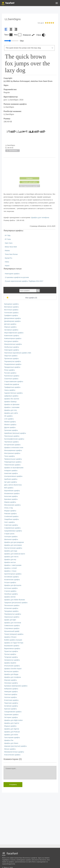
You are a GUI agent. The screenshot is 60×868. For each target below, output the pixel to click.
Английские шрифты (11, 577)
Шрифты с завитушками (13, 565)
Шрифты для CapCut (12, 723)
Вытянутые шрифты (11, 672)
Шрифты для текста (11, 557)
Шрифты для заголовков (13, 545)
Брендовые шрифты (11, 304)
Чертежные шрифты (11, 442)
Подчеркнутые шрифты (13, 361)
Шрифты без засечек (12, 399)
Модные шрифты (10, 726)
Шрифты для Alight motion (13, 720)
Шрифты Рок (9, 740)
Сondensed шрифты (11, 516)
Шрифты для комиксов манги (15, 554)
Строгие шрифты (10, 591)
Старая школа (9, 534)
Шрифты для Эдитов (12, 729)
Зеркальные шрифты (12, 617)
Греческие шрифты (11, 430)
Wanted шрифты (10, 422)
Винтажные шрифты (11, 307)
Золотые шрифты (10, 697)
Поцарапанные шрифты (13, 364)
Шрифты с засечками (12, 407)
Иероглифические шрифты (14, 333)
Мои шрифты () (31, 298)
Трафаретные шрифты (12, 387)
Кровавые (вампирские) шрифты (16, 686)
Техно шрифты (9, 456)
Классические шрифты (12, 755)
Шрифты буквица (10, 402)
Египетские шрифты (11, 700)
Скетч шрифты (9, 522)
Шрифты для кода (11, 551)
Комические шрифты (12, 336)
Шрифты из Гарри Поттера (14, 643)
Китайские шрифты (11, 706)
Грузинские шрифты (11, 715)
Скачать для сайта (29, 182)
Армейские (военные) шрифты (15, 433)
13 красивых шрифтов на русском (17, 277)
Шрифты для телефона (40, 217)
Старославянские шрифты (14, 382)
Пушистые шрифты (11, 651)
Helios (7, 262)
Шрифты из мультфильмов (14, 468)
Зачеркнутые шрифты (12, 660)
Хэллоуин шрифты (11, 537)
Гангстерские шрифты (12, 738)
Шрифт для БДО (10, 620)
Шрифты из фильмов (12, 405)
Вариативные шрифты (12, 649)
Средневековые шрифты (13, 531)
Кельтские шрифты (11, 496)
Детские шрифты (10, 324)
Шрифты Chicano (10, 637)
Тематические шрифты (12, 465)
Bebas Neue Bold (11, 247)
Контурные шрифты (11, 341)
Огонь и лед (8, 508)
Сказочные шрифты (11, 379)
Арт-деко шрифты (11, 482)
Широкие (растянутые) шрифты (15, 746)
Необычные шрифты (12, 347)
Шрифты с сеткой (10, 568)
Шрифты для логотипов (13, 623)
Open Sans (9, 243)
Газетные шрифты (11, 694)
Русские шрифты (10, 373)
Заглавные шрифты (11, 330)
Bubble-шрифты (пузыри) (13, 640)
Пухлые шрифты (10, 654)
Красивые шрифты (11, 499)
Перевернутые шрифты (13, 614)
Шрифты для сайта (11, 413)
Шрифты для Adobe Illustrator (15, 600)
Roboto (7, 251)
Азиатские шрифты (11, 473)
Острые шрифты (10, 583)
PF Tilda (8, 236)
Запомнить (13, 150)
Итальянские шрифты (12, 666)
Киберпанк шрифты (11, 689)
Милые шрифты (10, 749)
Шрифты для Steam (11, 743)
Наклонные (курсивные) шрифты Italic (18, 353)
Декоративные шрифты (13, 318)
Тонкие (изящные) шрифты (14, 634)
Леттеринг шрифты (11, 717)
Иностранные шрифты (12, 453)
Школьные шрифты (11, 539)
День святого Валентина (13, 485)
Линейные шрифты (11, 594)
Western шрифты (10, 425)
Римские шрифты (10, 514)
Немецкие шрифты (11, 692)
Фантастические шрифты (13, 548)
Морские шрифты (10, 680)
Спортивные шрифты (12, 628)
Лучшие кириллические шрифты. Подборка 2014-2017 (24, 281)
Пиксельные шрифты (12, 436)
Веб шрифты (9, 488)
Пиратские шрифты (11, 703)
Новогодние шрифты (12, 274)
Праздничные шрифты (12, 367)
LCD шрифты (9, 419)
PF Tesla (8, 239)
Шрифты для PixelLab (12, 732)
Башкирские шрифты (12, 646)
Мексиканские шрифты (12, 505)
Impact (7, 266)
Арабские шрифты (11, 479)
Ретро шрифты (9, 370)
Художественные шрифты (13, 393)
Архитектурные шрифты (13, 574)
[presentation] (29, 167)
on (46, 23)
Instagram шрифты (11, 471)
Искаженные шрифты (12, 494)
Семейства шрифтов (12, 384)
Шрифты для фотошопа (13, 585)
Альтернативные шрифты (13, 476)
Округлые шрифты (11, 356)
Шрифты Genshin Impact (13, 669)
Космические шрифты (12, 580)
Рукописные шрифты (12, 376)
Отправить (13, 785)
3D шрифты (8, 416)
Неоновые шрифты (11, 683)
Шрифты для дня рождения (14, 542)
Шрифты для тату (10, 410)
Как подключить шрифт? (29, 186)
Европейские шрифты (12, 491)
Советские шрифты (11, 525)
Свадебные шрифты (11, 519)
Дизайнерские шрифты (12, 321)
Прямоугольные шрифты (13, 459)
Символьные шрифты (12, 626)
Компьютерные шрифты (13, 338)
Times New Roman (11, 254)
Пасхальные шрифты (12, 605)
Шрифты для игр (10, 560)
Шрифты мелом (10, 597)
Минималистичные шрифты (14, 752)
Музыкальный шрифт (12, 631)
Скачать (29, 178)
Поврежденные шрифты (13, 462)
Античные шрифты (11, 588)
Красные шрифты (10, 709)
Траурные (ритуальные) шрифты (16, 603)
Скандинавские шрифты (13, 712)
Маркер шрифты (10, 502)
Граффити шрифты (11, 316)
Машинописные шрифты (13, 344)
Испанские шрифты (11, 608)
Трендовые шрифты (11, 611)
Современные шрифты (12, 528)
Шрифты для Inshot (11, 735)
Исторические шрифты (12, 445)
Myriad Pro (8, 258)
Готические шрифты (11, 313)
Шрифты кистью (10, 562)
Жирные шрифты (10, 327)
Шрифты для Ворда (11, 674)
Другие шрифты (10, 427)
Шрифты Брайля (10, 663)
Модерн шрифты (10, 511)
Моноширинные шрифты (13, 450)
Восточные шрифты (11, 310)
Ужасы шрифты (10, 390)
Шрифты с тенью (10, 571)
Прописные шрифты (11, 359)
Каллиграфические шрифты (14, 439)
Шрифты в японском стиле (14, 448)
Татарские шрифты (11, 657)
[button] (57, 4)
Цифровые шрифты (11, 396)
